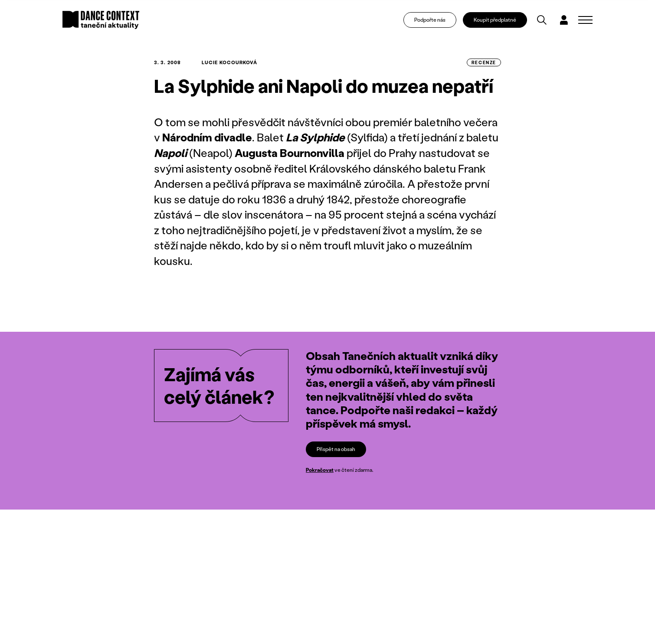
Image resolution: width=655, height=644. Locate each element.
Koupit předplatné (495, 20)
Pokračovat (320, 470)
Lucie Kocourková (230, 62)
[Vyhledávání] (542, 20)
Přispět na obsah (336, 449)
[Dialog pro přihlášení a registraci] (564, 20)
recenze (484, 62)
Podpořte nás (430, 20)
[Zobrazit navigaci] (585, 20)
